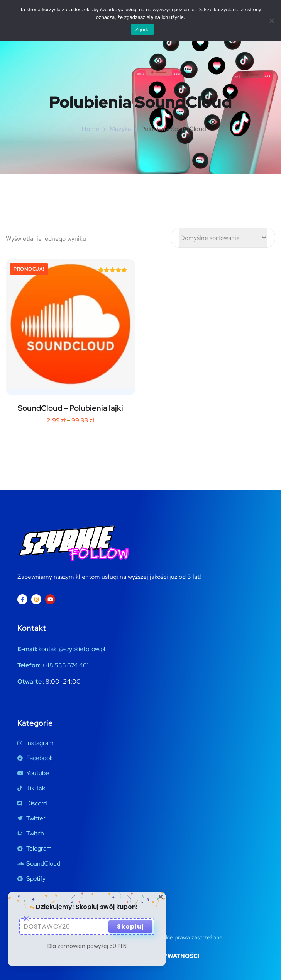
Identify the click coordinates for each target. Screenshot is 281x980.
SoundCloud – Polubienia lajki (70, 408)
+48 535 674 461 (65, 665)
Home (91, 129)
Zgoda (142, 30)
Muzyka (120, 129)
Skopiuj (130, 926)
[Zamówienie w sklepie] (223, 238)
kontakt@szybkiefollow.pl (72, 649)
